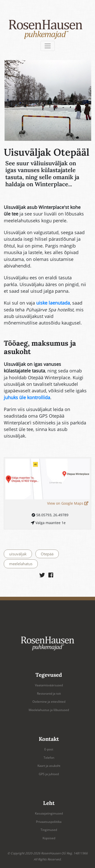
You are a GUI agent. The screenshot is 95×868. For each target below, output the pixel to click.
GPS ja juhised (49, 774)
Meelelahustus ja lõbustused (49, 710)
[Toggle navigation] (48, 46)
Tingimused (49, 830)
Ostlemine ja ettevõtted (49, 702)
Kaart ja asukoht (49, 766)
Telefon (49, 758)
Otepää (47, 554)
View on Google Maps (68, 503)
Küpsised (49, 838)
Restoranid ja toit (49, 694)
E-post (49, 749)
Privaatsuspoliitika (49, 822)
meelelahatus (21, 564)
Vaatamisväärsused (49, 685)
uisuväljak (18, 554)
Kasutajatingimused (49, 813)
